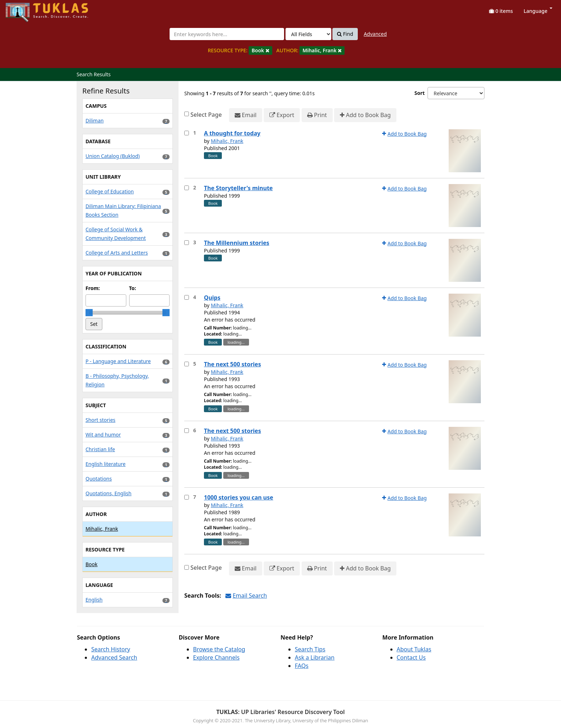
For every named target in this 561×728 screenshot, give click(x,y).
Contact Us (411, 657)
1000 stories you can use (239, 497)
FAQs (302, 666)
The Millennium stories (237, 243)
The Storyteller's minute (238, 188)
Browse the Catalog (219, 649)
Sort (419, 93)
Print (317, 115)
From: (93, 288)
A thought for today (232, 133)
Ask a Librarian (315, 657)
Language (538, 11)
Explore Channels (216, 657)
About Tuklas (414, 649)
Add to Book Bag (365, 115)
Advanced (375, 34)
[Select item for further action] (187, 133)
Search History (111, 649)
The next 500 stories (232, 364)
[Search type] (308, 34)
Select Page (206, 115)
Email (246, 115)
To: (133, 288)
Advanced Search (114, 657)
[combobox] (227, 34)
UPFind (23, 9)
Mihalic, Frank (227, 141)
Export (282, 115)
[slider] (89, 313)
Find (345, 34)
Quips (212, 298)
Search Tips (310, 649)
